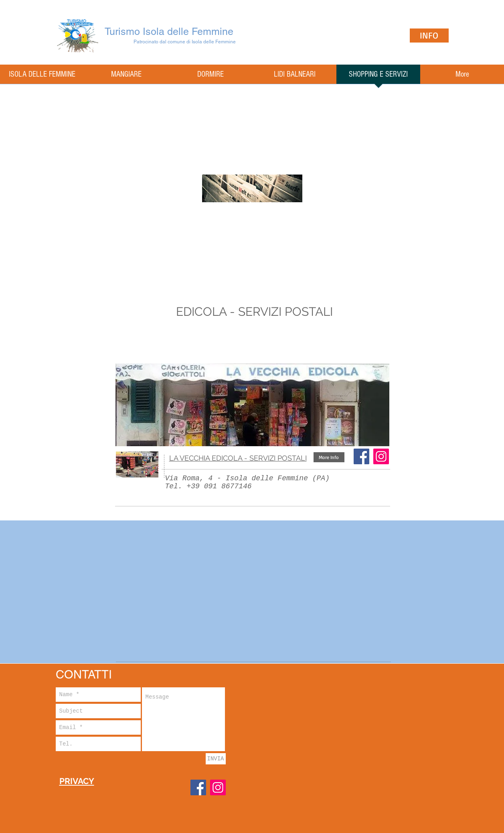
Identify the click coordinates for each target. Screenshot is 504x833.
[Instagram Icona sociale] (381, 456)
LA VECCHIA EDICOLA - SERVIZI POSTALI (238, 458)
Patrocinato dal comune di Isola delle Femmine (185, 42)
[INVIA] (216, 759)
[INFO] (429, 36)
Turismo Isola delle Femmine (169, 31)
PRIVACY (77, 781)
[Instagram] (218, 787)
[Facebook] (361, 456)
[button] (329, 457)
